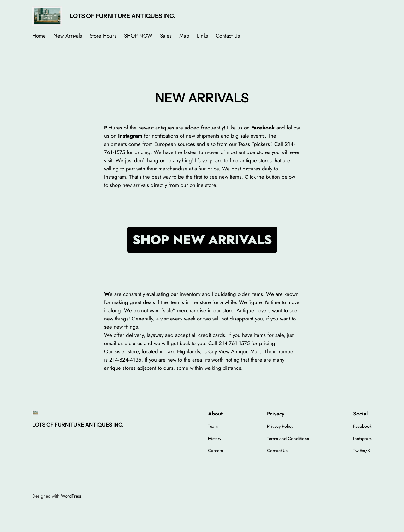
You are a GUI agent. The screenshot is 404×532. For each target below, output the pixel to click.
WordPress (71, 496)
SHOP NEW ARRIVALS (202, 240)
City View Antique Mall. (234, 351)
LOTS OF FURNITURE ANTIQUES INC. (122, 16)
